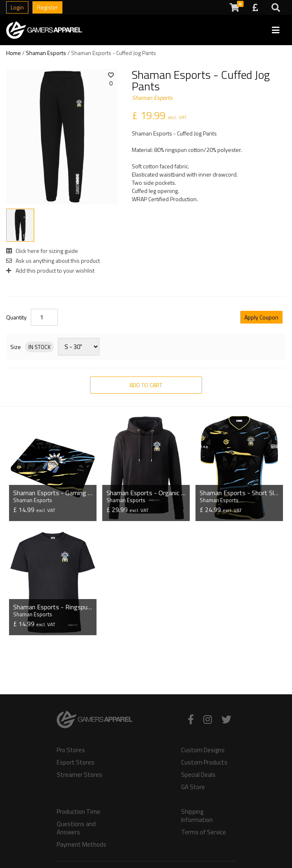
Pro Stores (71, 750)
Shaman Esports (46, 53)
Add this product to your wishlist (50, 270)
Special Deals (198, 775)
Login (17, 7)
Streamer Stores (79, 775)
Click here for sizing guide (42, 251)
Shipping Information (197, 816)
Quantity (16, 317)
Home (14, 53)
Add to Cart (146, 385)
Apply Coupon (261, 317)
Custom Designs (203, 750)
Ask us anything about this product (53, 261)
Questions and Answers (76, 828)
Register (47, 7)
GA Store (193, 787)
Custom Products (204, 762)
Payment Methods (82, 845)
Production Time (78, 812)
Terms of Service (203, 832)
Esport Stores (76, 762)
